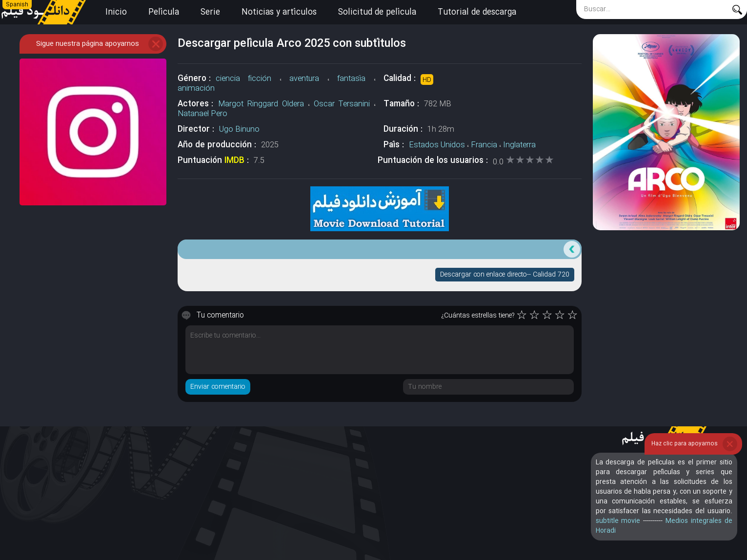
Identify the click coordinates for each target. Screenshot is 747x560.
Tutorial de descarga (477, 12)
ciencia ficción (243, 79)
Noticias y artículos (279, 12)
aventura (304, 79)
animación (196, 89)
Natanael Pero (202, 114)
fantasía (351, 79)
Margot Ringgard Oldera (261, 104)
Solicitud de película (377, 12)
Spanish (17, 5)
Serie (210, 12)
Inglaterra (519, 145)
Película (164, 12)
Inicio (116, 12)
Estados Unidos (437, 145)
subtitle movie (618, 521)
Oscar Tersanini (342, 104)
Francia (484, 145)
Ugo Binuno (239, 130)
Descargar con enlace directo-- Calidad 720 (505, 275)
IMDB (234, 161)
